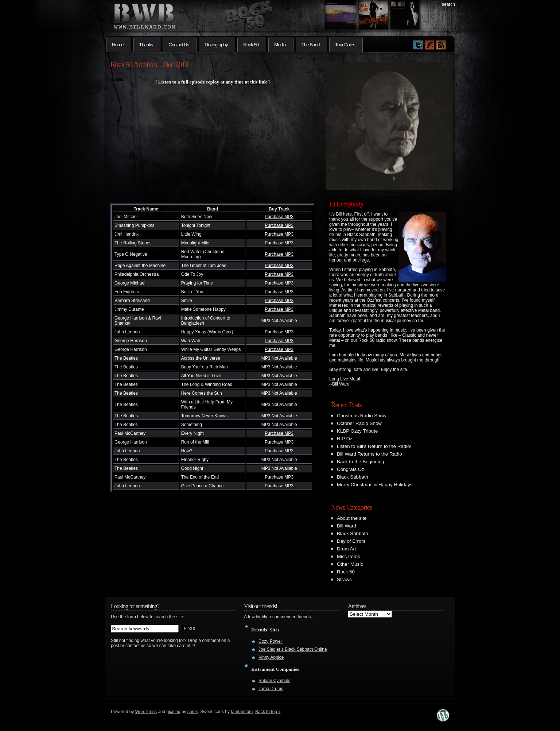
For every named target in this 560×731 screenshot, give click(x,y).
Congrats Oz (351, 469)
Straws (344, 579)
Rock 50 (251, 45)
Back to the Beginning (361, 462)
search (448, 4)
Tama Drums (271, 689)
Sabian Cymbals (274, 681)
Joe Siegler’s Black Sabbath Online (293, 649)
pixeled (174, 712)
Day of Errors (351, 541)
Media (280, 45)
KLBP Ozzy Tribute (357, 431)
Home (118, 45)
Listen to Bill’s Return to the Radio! (374, 446)
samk (193, 712)
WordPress (146, 712)
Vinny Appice (271, 657)
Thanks (146, 45)
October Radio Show (359, 423)
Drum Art (347, 549)
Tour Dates (345, 45)
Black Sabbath (353, 477)
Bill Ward (347, 526)
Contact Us (179, 45)
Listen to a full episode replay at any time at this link (213, 82)
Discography (216, 45)
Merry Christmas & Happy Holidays (375, 485)
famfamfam (242, 712)
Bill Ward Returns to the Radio (370, 454)
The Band (311, 45)
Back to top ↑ (268, 712)
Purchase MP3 (279, 217)
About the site (352, 518)
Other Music (350, 564)
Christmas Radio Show (362, 416)
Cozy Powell (271, 641)
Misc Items (349, 556)
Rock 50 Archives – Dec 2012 (149, 65)
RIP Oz (345, 439)
